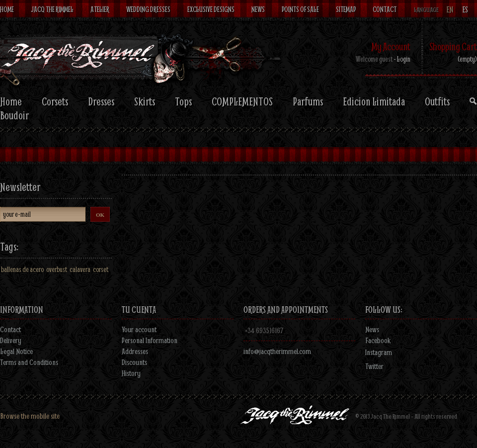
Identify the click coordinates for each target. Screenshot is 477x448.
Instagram (379, 352)
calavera (80, 269)
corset (101, 269)
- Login (402, 59)
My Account (391, 46)
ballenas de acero (22, 269)
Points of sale (300, 9)
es (465, 10)
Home (7, 9)
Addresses (135, 351)
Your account (139, 329)
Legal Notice (16, 351)
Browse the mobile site (30, 416)
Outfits (437, 101)
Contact (385, 9)
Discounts (134, 362)
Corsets (55, 101)
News (258, 9)
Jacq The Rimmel (52, 9)
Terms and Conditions (29, 362)
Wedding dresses (148, 9)
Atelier (100, 9)
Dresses (101, 101)
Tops (183, 101)
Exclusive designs (211, 9)
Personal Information (150, 340)
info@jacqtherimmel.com (277, 351)
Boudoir (14, 115)
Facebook (378, 340)
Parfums (308, 101)
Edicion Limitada (374, 101)
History (131, 373)
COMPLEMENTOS (242, 101)
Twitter (374, 366)
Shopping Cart (453, 46)
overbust (57, 269)
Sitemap (346, 9)
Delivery (11, 340)
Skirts (145, 101)
